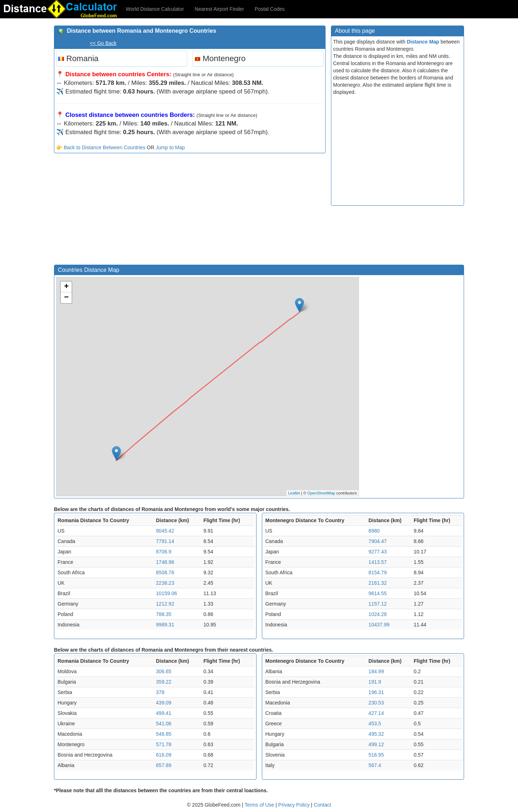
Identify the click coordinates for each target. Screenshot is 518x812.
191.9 (375, 682)
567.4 (375, 765)
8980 (374, 531)
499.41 (164, 713)
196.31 (376, 692)
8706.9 (164, 552)
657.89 (164, 765)
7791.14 (165, 541)
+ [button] (66, 287)
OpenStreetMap (321, 493)
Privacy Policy (295, 805)
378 (160, 692)
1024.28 (378, 614)
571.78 (164, 744)
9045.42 (165, 531)
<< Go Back (103, 43)
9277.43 (378, 552)
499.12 (376, 744)
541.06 (164, 724)
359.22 (164, 682)
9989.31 (165, 625)
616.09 (164, 755)
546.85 (164, 734)
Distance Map (423, 42)
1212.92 (165, 604)
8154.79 (378, 572)
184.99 (376, 671)
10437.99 (379, 625)
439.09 (164, 703)
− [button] (66, 298)
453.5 (375, 724)
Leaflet (294, 493)
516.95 (376, 755)
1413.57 (378, 562)
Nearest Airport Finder (219, 9)
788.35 (164, 614)
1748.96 (165, 562)
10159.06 (167, 593)
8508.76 (165, 572)
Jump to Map (170, 147)
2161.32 (378, 583)
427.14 (376, 713)
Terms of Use (260, 805)
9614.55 (378, 593)
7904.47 (378, 541)
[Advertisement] (190, 211)
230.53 (376, 703)
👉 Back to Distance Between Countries (101, 147)
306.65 (164, 671)
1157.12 (378, 604)
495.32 (376, 734)
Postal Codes (270, 9)
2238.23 (165, 583)
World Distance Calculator (155, 9)
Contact (322, 805)
